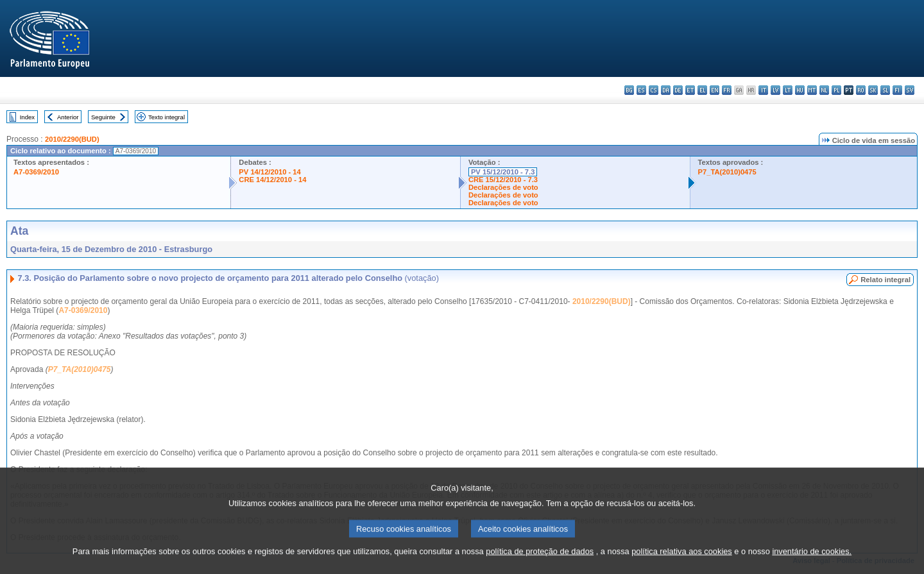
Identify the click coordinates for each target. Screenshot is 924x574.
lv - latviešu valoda (775, 90)
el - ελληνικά (702, 90)
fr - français (727, 90)
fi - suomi (897, 90)
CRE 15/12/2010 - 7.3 (503, 180)
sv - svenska (910, 90)
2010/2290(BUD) (72, 139)
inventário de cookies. (812, 566)
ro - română (861, 90)
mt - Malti (812, 90)
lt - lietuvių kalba (788, 90)
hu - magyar (800, 90)
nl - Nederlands (824, 90)
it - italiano (763, 90)
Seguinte (103, 117)
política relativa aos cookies (682, 566)
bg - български (629, 90)
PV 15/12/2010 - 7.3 (503, 172)
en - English (714, 90)
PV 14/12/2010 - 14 (269, 172)
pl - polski (836, 90)
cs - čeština (654, 90)
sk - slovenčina (873, 90)
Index (27, 117)
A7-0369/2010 (36, 172)
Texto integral (167, 117)
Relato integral (886, 280)
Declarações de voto (503, 187)
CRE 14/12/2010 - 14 (272, 180)
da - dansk (666, 90)
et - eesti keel (690, 90)
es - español (641, 90)
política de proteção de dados (540, 566)
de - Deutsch (678, 90)
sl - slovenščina (885, 90)
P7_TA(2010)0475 (727, 172)
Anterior (68, 117)
